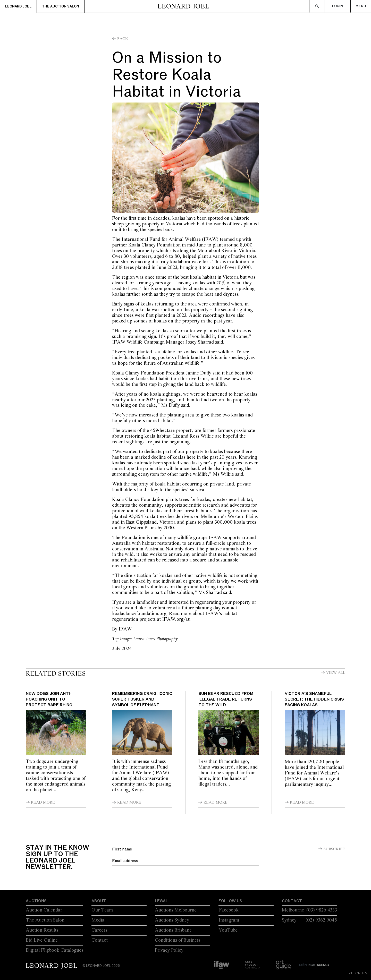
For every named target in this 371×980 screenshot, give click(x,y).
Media (98, 920)
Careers (99, 930)
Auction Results (42, 930)
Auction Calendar (44, 910)
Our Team (102, 910)
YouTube (228, 930)
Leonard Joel (18, 6)
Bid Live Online (42, 940)
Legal (161, 901)
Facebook (229, 910)
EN (365, 973)
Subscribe (334, 849)
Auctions (36, 901)
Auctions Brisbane (173, 930)
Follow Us (230, 901)
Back (123, 39)
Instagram (229, 920)
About (99, 901)
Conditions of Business (178, 940)
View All (336, 673)
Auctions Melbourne (176, 910)
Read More (43, 803)
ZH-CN (355, 973)
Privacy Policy (169, 950)
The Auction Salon (61, 6)
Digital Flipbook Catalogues (54, 950)
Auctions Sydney (172, 920)
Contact (100, 940)
